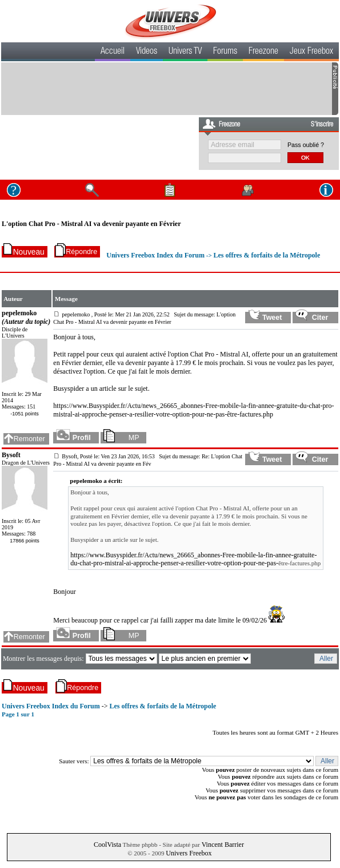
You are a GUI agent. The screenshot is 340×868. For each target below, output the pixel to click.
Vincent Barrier (223, 845)
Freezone (263, 52)
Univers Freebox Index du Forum (155, 255)
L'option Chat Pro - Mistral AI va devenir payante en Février (91, 224)
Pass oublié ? (306, 145)
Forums (225, 52)
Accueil (113, 52)
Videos (147, 52)
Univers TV (185, 52)
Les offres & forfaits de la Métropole (267, 255)
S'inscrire (322, 125)
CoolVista (107, 845)
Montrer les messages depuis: (44, 659)
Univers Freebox (189, 853)
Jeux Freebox (311, 52)
